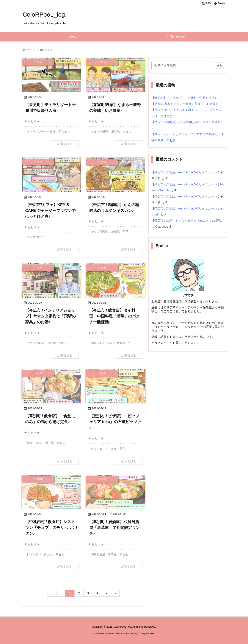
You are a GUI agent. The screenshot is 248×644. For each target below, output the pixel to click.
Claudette (162, 227)
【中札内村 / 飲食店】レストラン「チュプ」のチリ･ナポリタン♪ (51, 528)
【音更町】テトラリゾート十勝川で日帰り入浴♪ (184, 98)
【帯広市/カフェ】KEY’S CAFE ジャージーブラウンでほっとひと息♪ (50, 211)
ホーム (31, 50)
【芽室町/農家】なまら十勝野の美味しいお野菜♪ (184, 104)
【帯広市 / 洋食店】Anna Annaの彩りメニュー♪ (183, 172)
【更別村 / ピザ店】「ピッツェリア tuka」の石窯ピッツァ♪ (115, 422)
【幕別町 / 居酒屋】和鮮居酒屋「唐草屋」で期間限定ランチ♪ (115, 528)
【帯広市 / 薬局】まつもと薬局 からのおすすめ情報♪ (187, 220)
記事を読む (65, 144)
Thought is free (146, 633)
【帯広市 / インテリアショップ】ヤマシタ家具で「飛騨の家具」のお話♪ (50, 316)
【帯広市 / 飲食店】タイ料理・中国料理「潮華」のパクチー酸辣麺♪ (115, 316)
